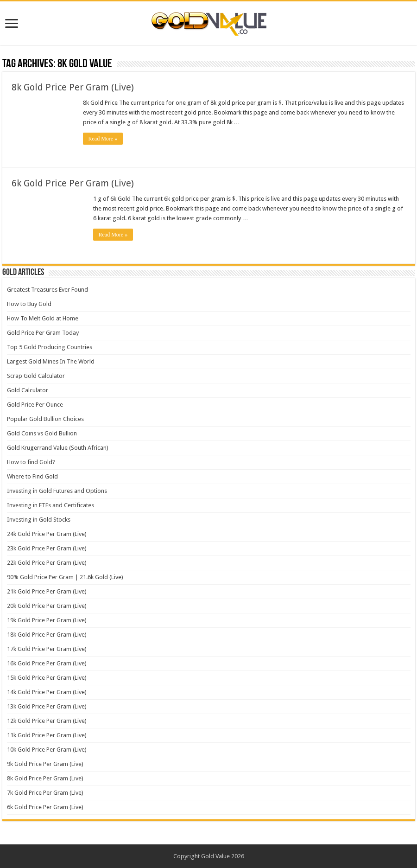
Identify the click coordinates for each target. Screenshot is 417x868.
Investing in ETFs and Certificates (51, 505)
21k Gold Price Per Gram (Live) (47, 591)
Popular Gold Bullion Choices (45, 419)
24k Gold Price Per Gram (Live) (47, 534)
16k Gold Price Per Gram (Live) (47, 663)
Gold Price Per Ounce (35, 405)
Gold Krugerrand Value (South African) (58, 448)
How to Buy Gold (29, 304)
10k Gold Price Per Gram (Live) (47, 750)
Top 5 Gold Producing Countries (50, 347)
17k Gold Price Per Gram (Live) (47, 649)
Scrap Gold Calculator (36, 376)
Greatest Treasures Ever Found (47, 290)
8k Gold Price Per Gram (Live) (73, 87)
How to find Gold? (31, 462)
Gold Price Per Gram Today (43, 333)
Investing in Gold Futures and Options (57, 491)
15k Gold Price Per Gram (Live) (47, 678)
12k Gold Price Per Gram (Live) (47, 721)
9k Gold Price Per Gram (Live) (45, 764)
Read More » (103, 139)
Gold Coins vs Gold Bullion (42, 433)
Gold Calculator (28, 390)
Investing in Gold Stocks (39, 520)
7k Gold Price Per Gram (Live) (45, 793)
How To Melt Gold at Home (43, 318)
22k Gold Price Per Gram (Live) (47, 563)
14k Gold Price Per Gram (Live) (47, 692)
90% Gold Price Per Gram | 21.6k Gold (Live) (65, 577)
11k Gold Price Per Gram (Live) (47, 735)
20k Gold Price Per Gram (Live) (47, 606)
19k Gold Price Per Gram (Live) (47, 620)
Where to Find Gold (32, 476)
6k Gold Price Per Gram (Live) (73, 183)
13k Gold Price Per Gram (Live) (47, 706)
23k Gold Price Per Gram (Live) (47, 548)
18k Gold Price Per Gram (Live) (47, 635)
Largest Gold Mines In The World (51, 361)
